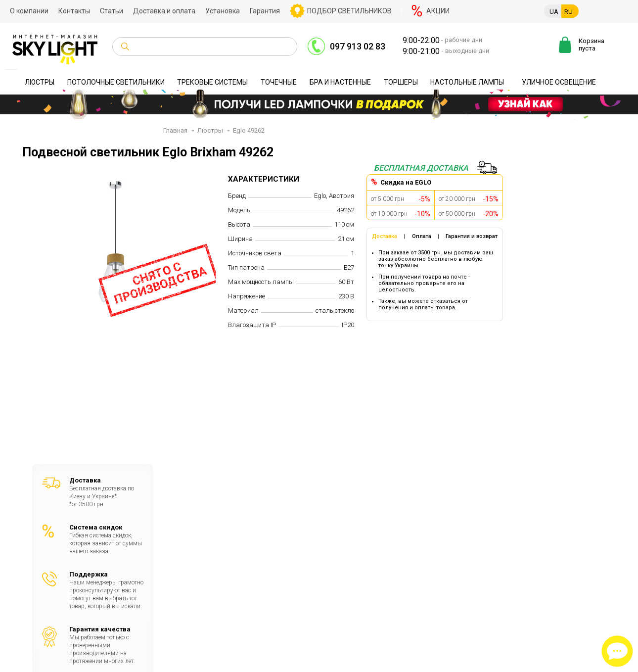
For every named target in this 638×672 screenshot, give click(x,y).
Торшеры (401, 82)
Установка (223, 11)
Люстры (40, 82)
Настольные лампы (467, 82)
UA (554, 12)
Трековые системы (212, 82)
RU (569, 12)
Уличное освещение (559, 82)
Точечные (279, 82)
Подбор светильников (349, 11)
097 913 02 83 (358, 46)
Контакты (74, 11)
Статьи (112, 11)
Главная (175, 130)
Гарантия (265, 11)
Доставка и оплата (164, 11)
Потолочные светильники (116, 82)
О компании (29, 11)
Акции (438, 11)
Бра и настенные (340, 82)
